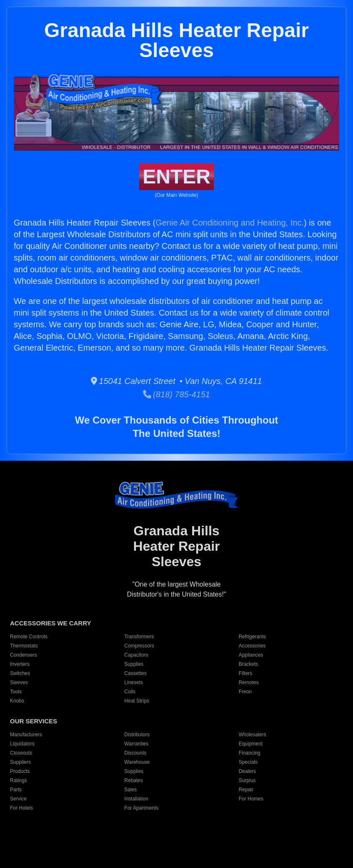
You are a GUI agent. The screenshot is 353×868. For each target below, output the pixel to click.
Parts (16, 790)
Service (18, 799)
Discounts (135, 753)
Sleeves (19, 682)
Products (20, 771)
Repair (246, 790)
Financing (250, 753)
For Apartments (141, 808)
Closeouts (21, 753)
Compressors (139, 646)
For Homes (251, 799)
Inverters (20, 664)
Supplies (134, 664)
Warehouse (137, 762)
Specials (248, 762)
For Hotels (21, 808)
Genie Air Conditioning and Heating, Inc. (230, 223)
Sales (130, 790)
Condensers (24, 655)
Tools (16, 692)
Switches (20, 673)
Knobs (17, 701)
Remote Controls (29, 637)
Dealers (247, 771)
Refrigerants (252, 637)
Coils (130, 692)
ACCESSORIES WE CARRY (50, 623)
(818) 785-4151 (176, 394)
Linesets (134, 682)
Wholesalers (253, 735)
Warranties (136, 744)
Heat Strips (136, 701)
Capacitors (136, 655)
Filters (246, 673)
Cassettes (135, 673)
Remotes (249, 682)
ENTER (176, 177)
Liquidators (22, 744)
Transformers (139, 637)
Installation (136, 799)
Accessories (252, 646)
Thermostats (24, 646)
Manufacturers (26, 735)
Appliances (251, 655)
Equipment (251, 744)
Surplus (247, 780)
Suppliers (20, 762)
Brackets (249, 664)
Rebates (134, 780)
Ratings (19, 780)
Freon (245, 692)
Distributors (137, 735)
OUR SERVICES (34, 721)
